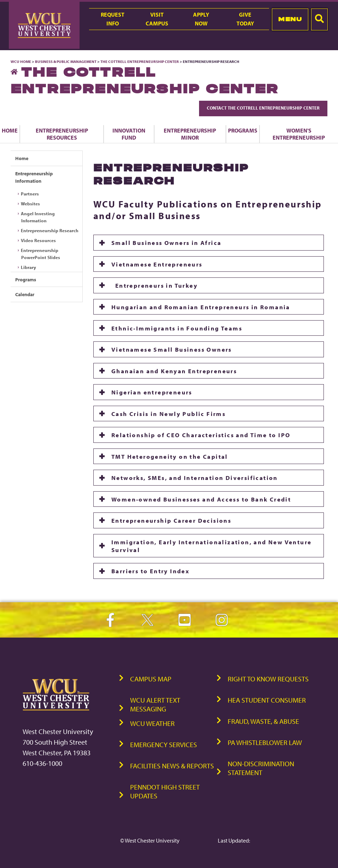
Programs (243, 130)
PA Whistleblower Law (265, 742)
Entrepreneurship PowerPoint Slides (40, 254)
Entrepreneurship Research (50, 230)
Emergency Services (164, 744)
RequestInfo (113, 19)
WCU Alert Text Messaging (155, 704)
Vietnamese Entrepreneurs (157, 264)
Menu (290, 19)
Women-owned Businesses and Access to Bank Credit (201, 499)
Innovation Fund (129, 134)
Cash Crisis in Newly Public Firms (168, 414)
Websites (30, 204)
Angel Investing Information (38, 217)
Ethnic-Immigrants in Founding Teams (177, 328)
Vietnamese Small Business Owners (172, 349)
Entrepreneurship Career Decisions (171, 520)
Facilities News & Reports (172, 766)
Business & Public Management (66, 61)
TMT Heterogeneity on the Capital (170, 456)
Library (28, 267)
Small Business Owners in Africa (166, 242)
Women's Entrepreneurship (299, 134)
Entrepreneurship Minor (190, 134)
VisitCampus (157, 19)
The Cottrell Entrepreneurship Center (140, 61)
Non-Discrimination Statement (261, 768)
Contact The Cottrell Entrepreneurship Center (263, 108)
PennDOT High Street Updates (165, 791)
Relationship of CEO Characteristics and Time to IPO (201, 435)
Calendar (25, 294)
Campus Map (151, 679)
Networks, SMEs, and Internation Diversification (195, 477)
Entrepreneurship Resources (62, 134)
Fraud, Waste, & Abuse (263, 721)
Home (10, 130)
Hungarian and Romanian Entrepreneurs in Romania (201, 307)
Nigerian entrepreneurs (152, 392)
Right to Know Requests (268, 679)
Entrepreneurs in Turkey (155, 285)
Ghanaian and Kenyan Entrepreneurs (174, 371)
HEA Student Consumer (267, 700)
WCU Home (21, 61)
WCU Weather (152, 723)
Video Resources (38, 240)
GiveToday (245, 19)
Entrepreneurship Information (34, 177)
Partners (30, 194)
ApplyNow (201, 19)
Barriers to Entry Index (150, 571)
